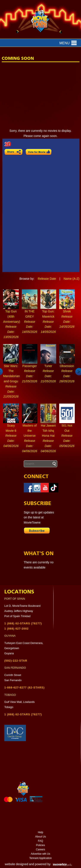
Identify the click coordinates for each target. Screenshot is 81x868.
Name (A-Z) (71, 279)
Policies (40, 845)
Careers (40, 850)
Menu (64, 43)
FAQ (40, 841)
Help (40, 832)
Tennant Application (40, 858)
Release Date (47, 279)
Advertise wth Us (40, 854)
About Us (40, 837)
